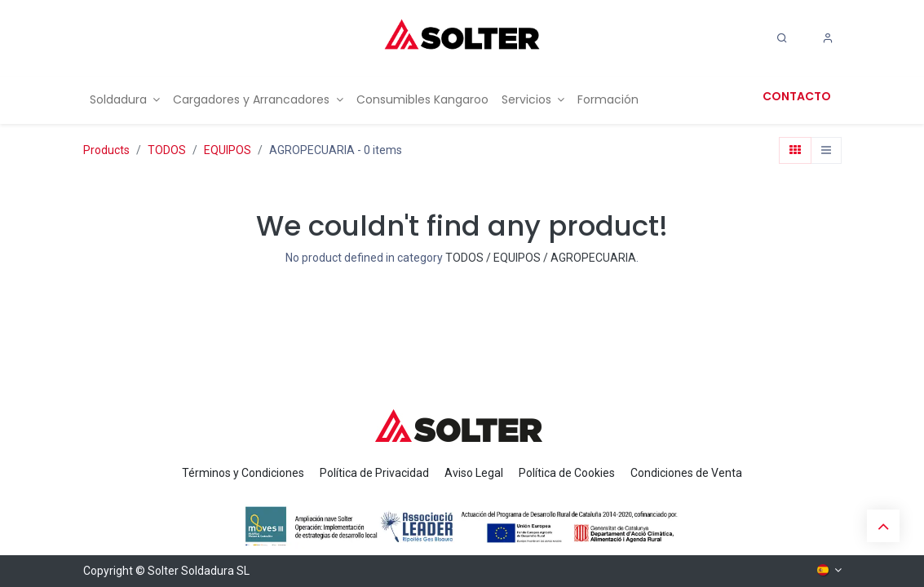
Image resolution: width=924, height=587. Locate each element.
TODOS (167, 150)
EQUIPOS (228, 150)
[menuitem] (125, 100)
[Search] (782, 38)
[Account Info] (828, 38)
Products (106, 150)
